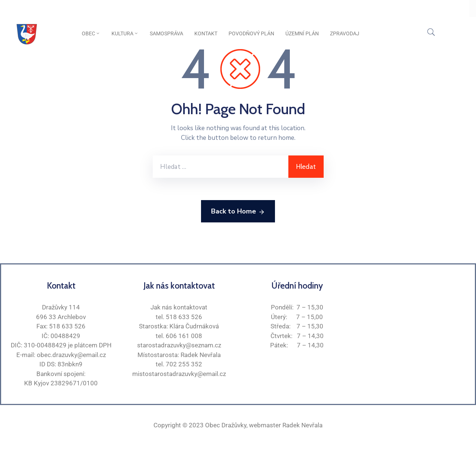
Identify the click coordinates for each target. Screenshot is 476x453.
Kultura (125, 33)
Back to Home (238, 212)
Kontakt (206, 33)
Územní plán (302, 33)
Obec (91, 33)
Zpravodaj (345, 33)
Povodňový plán (251, 33)
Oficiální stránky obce (43, 9)
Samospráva (166, 33)
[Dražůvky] (415, 329)
